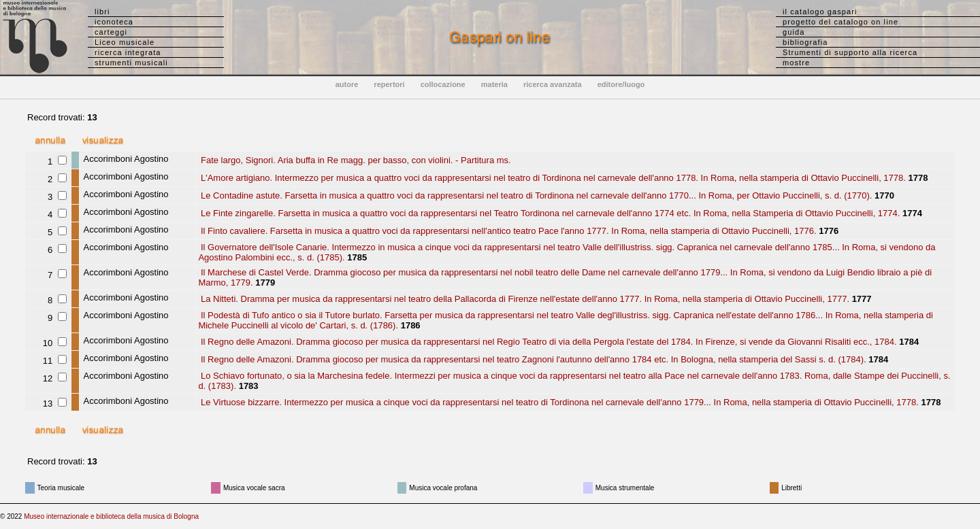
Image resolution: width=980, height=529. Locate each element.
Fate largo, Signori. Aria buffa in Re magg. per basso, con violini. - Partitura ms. (354, 160)
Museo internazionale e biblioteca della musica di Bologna (111, 516)
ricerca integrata (128, 52)
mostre (796, 63)
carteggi (111, 32)
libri (102, 12)
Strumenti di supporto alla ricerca (850, 52)
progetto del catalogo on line (840, 22)
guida (794, 32)
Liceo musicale (125, 42)
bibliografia (805, 42)
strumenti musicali (131, 63)
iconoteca (114, 22)
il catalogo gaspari (820, 12)
